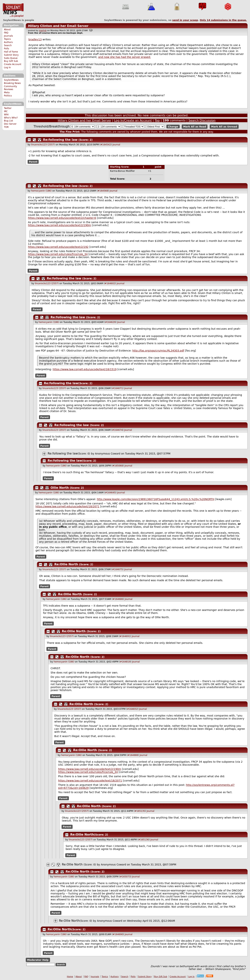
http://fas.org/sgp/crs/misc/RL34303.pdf (158, 351)
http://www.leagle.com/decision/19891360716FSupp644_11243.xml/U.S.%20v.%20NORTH (156, 499)
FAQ (6, 33)
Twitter (8, 108)
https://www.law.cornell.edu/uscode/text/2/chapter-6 (62, 218)
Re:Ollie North (66, 564)
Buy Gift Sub (11, 61)
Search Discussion (202, 120)
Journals (8, 36)
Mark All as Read (195, 127)
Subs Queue (11, 58)
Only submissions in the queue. (223, 20)
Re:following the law (60, 140)
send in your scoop (185, 20)
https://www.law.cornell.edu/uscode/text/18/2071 (67, 506)
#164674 (117, 430)
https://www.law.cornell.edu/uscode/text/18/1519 (85, 369)
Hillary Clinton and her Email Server (58, 26)
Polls (6, 49)
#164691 (125, 636)
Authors (8, 42)
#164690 (118, 934)
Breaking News (12, 83)
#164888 (133, 755)
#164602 (110, 283)
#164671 (117, 388)
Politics (8, 96)
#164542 (106, 145)
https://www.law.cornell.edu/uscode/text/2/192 (58, 247)
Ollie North (60, 488)
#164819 (125, 662)
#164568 (103, 191)
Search (8, 45)
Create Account (13, 64)
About (7, 30)
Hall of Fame (11, 52)
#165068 (118, 466)
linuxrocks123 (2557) (43, 145)
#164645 (110, 493)
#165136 (144, 840)
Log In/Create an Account (133, 120)
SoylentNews (13, 10)
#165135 (140, 811)
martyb (43, 31)
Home (70, 977)
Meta (7, 93)
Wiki (6, 115)
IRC (6, 111)
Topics (7, 39)
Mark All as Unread (224, 127)
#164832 (132, 709)
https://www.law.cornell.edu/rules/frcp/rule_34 (58, 254)
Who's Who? (11, 118)
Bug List (8, 121)
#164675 (117, 569)
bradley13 (35, 39)
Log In (7, 67)
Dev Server (10, 124)
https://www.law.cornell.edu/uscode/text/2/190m (60, 225)
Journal (116, 145)
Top (157, 120)
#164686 (118, 599)
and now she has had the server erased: (124, 57)
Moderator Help (38, 960)
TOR (6, 127)
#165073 (125, 877)
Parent (33, 162)
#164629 (110, 322)
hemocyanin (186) (41, 191)
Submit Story (11, 55)
